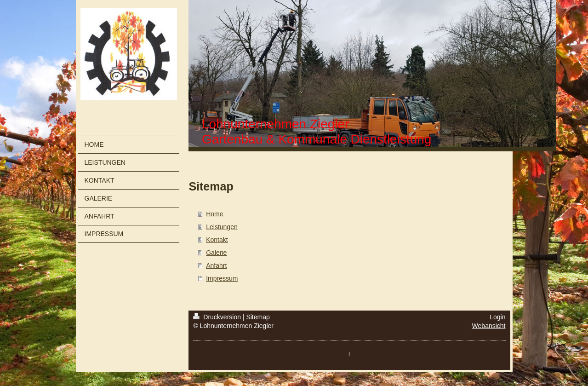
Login (497, 317)
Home (214, 214)
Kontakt (217, 240)
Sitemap (258, 317)
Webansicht (489, 326)
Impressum (222, 278)
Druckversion (218, 317)
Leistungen (222, 227)
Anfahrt (216, 265)
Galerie (216, 253)
